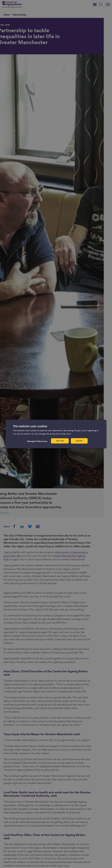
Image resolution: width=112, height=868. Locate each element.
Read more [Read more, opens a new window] (66, 434)
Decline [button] (60, 441)
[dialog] (56, 434)
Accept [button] (80, 441)
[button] (37, 441)
